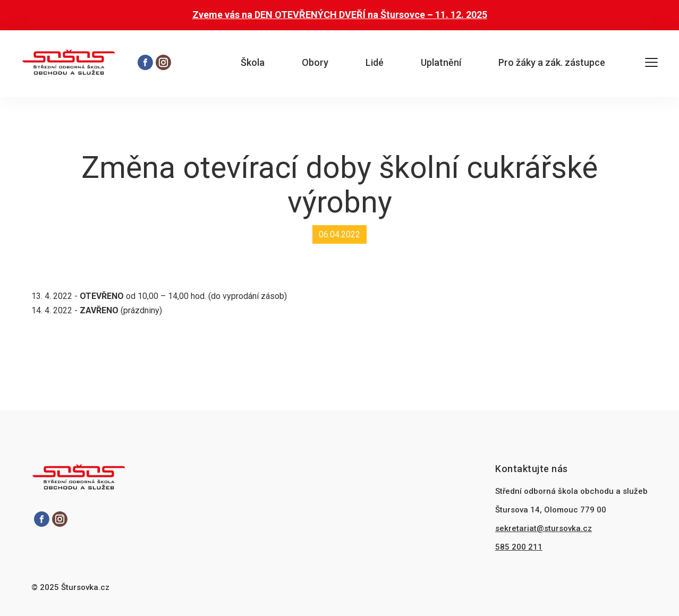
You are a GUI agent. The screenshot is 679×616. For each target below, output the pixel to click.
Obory (315, 62)
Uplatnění (441, 62)
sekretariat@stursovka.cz (544, 528)
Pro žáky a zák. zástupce (552, 62)
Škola (253, 62)
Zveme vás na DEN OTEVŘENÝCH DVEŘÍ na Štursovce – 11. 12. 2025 (340, 15)
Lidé (375, 62)
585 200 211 (519, 547)
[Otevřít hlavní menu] (651, 64)
